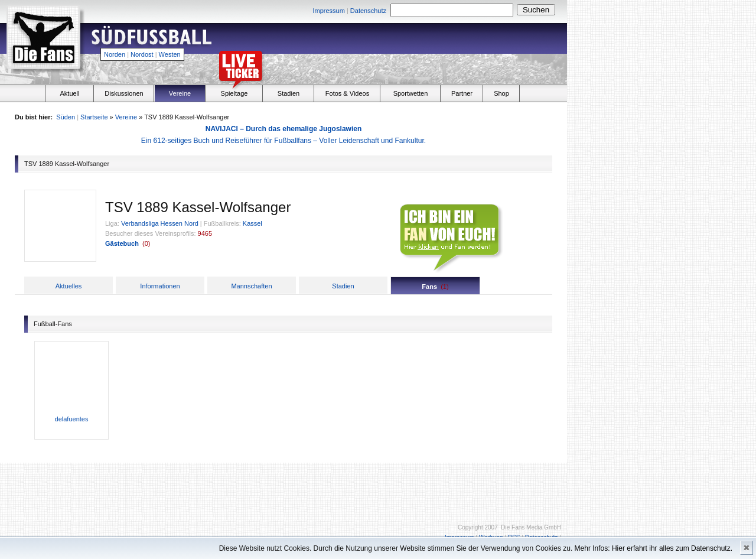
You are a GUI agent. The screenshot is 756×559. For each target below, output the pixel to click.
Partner (462, 93)
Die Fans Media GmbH (531, 527)
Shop (501, 93)
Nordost (142, 54)
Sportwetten (411, 93)
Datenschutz (368, 11)
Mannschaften (251, 286)
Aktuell (69, 93)
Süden (66, 117)
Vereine (180, 93)
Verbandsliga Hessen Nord (160, 223)
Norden (115, 54)
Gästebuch (122, 243)
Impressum (328, 11)
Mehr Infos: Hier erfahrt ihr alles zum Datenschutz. (654, 548)
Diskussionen (124, 93)
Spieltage (234, 93)
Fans (429, 287)
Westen (170, 54)
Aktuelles (69, 286)
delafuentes (72, 419)
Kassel (252, 223)
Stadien (289, 93)
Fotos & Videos (347, 93)
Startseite (94, 117)
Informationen (160, 286)
